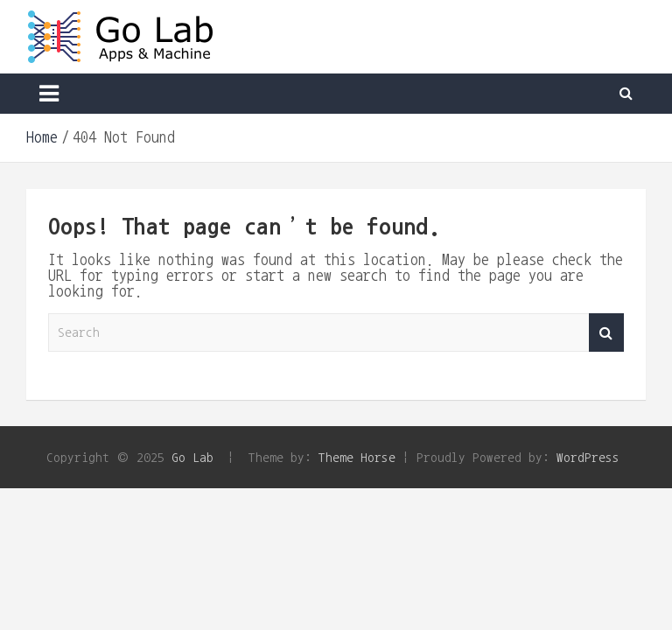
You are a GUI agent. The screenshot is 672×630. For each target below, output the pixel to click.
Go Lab (192, 457)
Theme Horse (357, 457)
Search (606, 333)
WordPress (588, 457)
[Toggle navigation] (49, 94)
